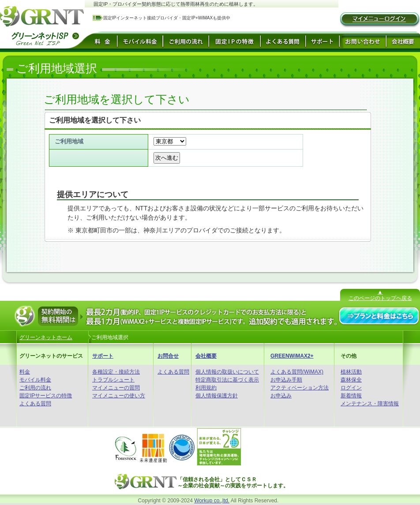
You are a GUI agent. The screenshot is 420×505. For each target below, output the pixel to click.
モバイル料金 (35, 380)
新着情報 (351, 396)
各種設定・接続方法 (116, 372)
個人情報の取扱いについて (227, 372)
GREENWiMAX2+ (292, 356)
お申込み (281, 396)
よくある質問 (35, 404)
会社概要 (206, 356)
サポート (103, 356)
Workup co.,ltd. (212, 501)
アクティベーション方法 (300, 388)
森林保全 (351, 380)
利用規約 (206, 388)
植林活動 (351, 372)
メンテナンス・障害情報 (370, 404)
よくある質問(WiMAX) (297, 372)
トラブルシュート (113, 380)
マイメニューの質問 (116, 388)
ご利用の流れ (35, 388)
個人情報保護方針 (217, 396)
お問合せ (168, 356)
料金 (25, 372)
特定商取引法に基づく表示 (227, 380)
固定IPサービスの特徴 (46, 396)
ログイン (351, 388)
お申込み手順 (286, 380)
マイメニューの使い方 (119, 396)
